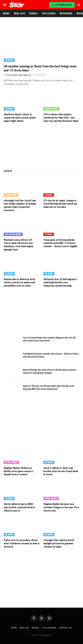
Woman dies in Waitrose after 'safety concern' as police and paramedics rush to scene (19, 282)
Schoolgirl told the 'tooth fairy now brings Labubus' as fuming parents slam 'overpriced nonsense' (20, 205)
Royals (33, 13)
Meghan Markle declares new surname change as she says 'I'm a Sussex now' (61, 507)
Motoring (66, 13)
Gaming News (51, 109)
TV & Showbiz (49, 628)
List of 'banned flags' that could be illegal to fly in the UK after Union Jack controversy (49, 339)
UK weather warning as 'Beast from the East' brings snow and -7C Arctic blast (40, 68)
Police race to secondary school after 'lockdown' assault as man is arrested (22, 543)
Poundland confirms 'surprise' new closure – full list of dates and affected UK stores (51, 355)
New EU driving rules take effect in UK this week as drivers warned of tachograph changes (50, 371)
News (6, 13)
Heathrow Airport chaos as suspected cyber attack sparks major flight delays (20, 118)
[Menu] (5, 5)
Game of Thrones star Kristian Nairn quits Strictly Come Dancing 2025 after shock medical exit (49, 387)
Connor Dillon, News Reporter (19, 75)
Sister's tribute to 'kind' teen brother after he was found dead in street (61, 471)
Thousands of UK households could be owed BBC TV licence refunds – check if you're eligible (60, 243)
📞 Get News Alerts (62, 5)
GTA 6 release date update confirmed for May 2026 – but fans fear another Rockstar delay (61, 118)
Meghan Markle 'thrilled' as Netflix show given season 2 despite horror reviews (19, 471)
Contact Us (65, 628)
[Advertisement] (41, 146)
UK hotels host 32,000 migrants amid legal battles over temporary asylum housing (60, 282)
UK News (9, 60)
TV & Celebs (49, 13)
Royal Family (11, 462)
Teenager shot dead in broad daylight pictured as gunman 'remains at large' (59, 543)
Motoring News (13, 234)
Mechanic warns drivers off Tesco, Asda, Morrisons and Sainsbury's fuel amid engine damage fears (19, 245)
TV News (49, 195)
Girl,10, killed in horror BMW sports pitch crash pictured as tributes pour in (19, 507)
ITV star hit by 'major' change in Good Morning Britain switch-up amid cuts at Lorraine (60, 204)
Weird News (11, 195)
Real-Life (20, 13)
